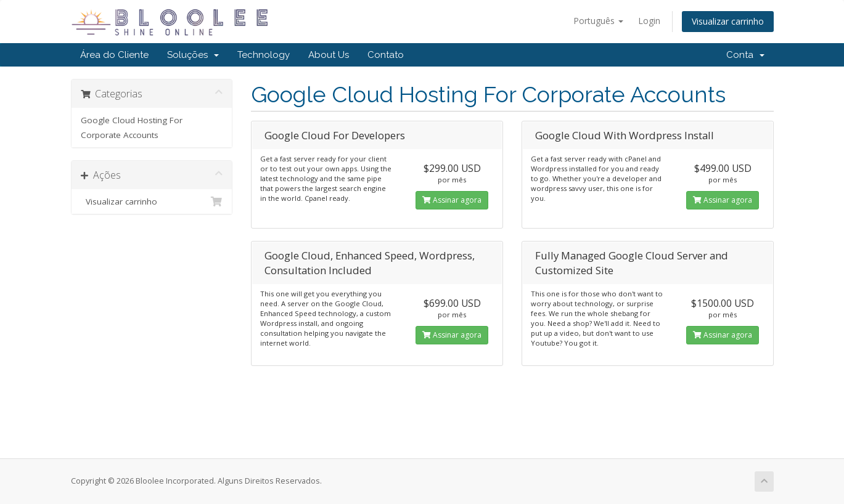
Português (598, 21)
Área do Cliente (114, 55)
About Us (329, 55)
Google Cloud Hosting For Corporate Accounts (132, 128)
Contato (386, 55)
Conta (745, 55)
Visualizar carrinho (728, 21)
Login (649, 21)
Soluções (193, 55)
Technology (264, 55)
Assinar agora (452, 200)
